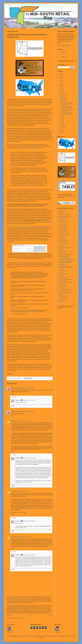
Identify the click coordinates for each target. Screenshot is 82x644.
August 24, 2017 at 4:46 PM (23, 491)
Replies (14, 397)
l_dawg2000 (14, 421)
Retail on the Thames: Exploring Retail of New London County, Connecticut (66, 268)
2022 (60, 82)
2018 (60, 91)
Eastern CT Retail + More (64, 233)
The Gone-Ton (62, 288)
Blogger (42, 638)
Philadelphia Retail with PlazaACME (67, 260)
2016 (60, 130)
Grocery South (62, 237)
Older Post (50, 616)
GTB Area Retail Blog (63, 241)
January (62, 128)
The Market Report (63, 296)
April (62, 123)
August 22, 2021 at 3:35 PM (26, 537)
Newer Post (10, 616)
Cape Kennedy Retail (64, 223)
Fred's (74, 196)
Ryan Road (61, 272)
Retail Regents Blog (63, 271)
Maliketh (68, 636)
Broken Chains (62, 221)
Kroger (64, 196)
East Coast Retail (63, 232)
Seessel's (60, 196)
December (63, 95)
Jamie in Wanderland (64, 244)
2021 (60, 85)
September (63, 99)
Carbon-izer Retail (63, 225)
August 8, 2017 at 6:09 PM (28, 388)
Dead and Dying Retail (64, 230)
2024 (60, 78)
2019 (60, 89)
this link (24, 112)
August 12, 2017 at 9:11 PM (23, 421)
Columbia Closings (63, 226)
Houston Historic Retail (64, 242)
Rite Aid (68, 196)
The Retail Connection (64, 298)
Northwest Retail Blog (64, 256)
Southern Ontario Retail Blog (65, 283)
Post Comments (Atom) (18, 618)
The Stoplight (62, 300)
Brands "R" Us (62, 219)
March (62, 126)
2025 (60, 76)
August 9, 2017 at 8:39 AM (28, 412)
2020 (60, 87)
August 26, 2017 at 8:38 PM (29, 521)
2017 (60, 93)
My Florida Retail (63, 253)
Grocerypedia (62, 239)
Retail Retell (18, 400)
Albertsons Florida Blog (17, 388)
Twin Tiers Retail (63, 302)
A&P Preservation (63, 211)
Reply (12, 394)
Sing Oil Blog (62, 276)
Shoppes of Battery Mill (64, 274)
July (61, 117)
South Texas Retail (15, 537)
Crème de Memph (63, 228)
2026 (60, 74)
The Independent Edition (65, 292)
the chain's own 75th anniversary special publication (31, 148)
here (23, 238)
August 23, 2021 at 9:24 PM (29, 555)
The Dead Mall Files (63, 286)
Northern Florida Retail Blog (65, 254)
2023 (60, 80)
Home (30, 616)
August (62, 101)
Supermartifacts (62, 284)
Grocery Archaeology (63, 235)
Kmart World (62, 246)
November (63, 97)
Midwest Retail (62, 251)
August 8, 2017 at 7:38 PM (29, 400)
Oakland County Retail (64, 258)
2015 (60, 132)
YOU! (62, 54)
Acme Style (61, 213)
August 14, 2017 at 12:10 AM (30, 458)
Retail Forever (62, 265)
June (62, 119)
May (61, 121)
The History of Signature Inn (65, 290)
